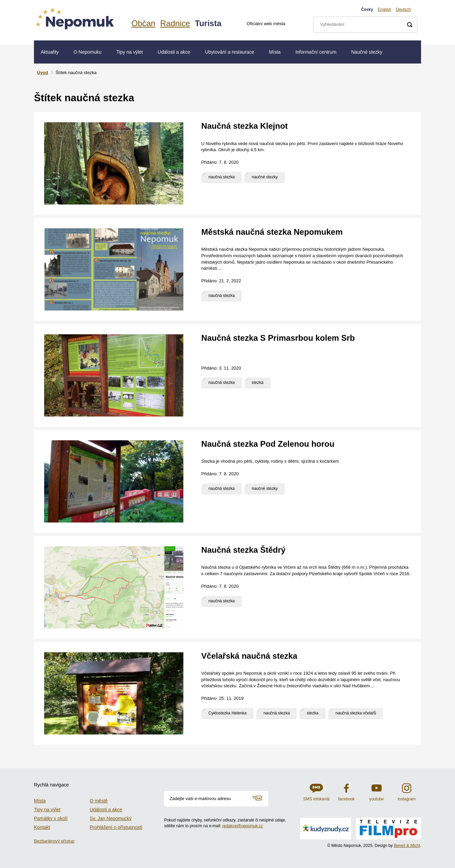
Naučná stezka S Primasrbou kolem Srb (278, 338)
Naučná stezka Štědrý (243, 550)
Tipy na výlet (130, 52)
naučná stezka (222, 177)
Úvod (43, 73)
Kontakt (42, 827)
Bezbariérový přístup (54, 841)
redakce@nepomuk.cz (243, 826)
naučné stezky (265, 177)
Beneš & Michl (407, 846)
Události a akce (174, 52)
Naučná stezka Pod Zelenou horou (268, 444)
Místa (275, 52)
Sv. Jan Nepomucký (111, 818)
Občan (143, 23)
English (385, 10)
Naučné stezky (367, 52)
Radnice (175, 23)
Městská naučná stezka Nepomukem (272, 232)
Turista (208, 23)
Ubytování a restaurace (230, 52)
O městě (99, 801)
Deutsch (403, 10)
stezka (258, 383)
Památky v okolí (51, 818)
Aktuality (50, 52)
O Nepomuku (88, 52)
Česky (367, 10)
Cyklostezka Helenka (227, 713)
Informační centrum (316, 52)
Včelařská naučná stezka (249, 656)
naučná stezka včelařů (356, 713)
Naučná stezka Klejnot (245, 126)
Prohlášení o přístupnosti (116, 827)
